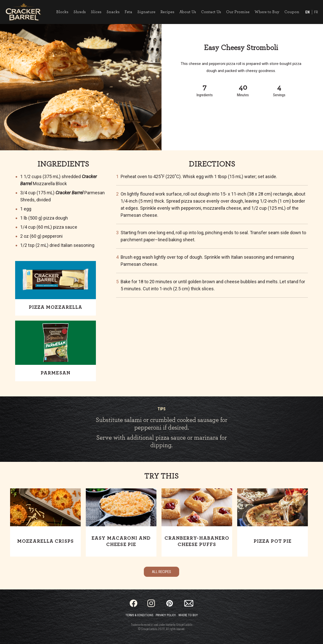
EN (307, 12)
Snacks (113, 12)
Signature (146, 12)
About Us (188, 12)
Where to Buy (267, 12)
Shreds (80, 12)
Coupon (292, 12)
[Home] (23, 12)
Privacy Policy (166, 615)
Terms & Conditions (139, 615)
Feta (128, 12)
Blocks (62, 12)
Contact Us (211, 12)
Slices (96, 12)
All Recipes (161, 572)
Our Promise (238, 12)
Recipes (167, 12)
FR (316, 12)
